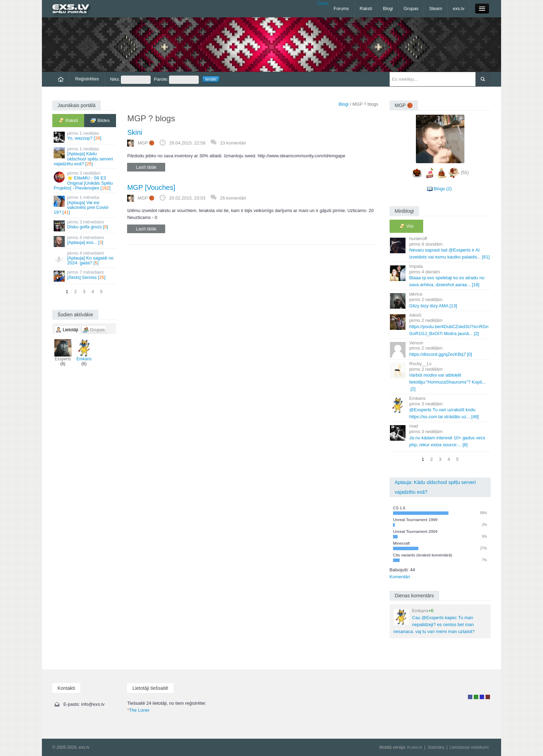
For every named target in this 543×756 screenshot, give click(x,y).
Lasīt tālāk (146, 167)
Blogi (388, 8)
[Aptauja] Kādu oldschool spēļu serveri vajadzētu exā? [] (85, 156)
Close (323, 3)
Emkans (84, 350)
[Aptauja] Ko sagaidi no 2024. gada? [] (85, 258)
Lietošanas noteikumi (469, 747)
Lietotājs (470, 697)
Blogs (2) (443, 189)
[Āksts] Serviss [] (85, 276)
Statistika (436, 747)
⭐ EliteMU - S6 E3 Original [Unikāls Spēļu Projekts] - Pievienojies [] (85, 181)
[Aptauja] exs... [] (85, 241)
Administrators (488, 697)
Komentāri (400, 577)
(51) (465, 172)
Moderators (482, 697)
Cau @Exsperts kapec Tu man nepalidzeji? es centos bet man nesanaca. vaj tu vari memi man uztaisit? (434, 621)
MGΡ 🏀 (146, 143)
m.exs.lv (415, 747)
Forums (341, 8)
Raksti (366, 8)
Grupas (411, 8)
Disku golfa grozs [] (85, 225)
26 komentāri (233, 198)
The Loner (138, 710)
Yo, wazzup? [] (85, 137)
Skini (135, 132)
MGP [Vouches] (151, 187)
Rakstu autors (476, 697)
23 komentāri (233, 143)
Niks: (130, 80)
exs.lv (459, 8)
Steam (436, 8)
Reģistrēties (87, 79)
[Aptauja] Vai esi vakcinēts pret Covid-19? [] (85, 205)
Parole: (176, 80)
